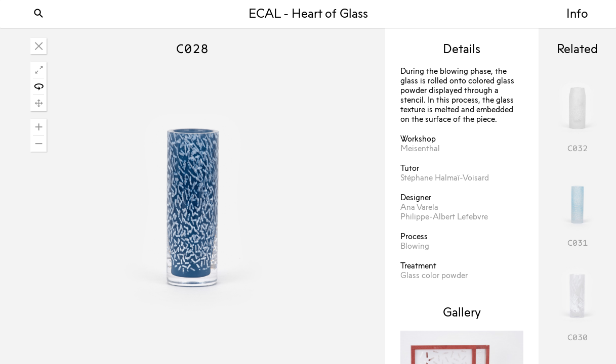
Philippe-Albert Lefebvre (444, 217)
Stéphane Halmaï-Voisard (445, 178)
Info (577, 15)
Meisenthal (420, 149)
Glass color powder (434, 276)
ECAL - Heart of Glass (308, 15)
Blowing (415, 247)
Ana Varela (419, 208)
